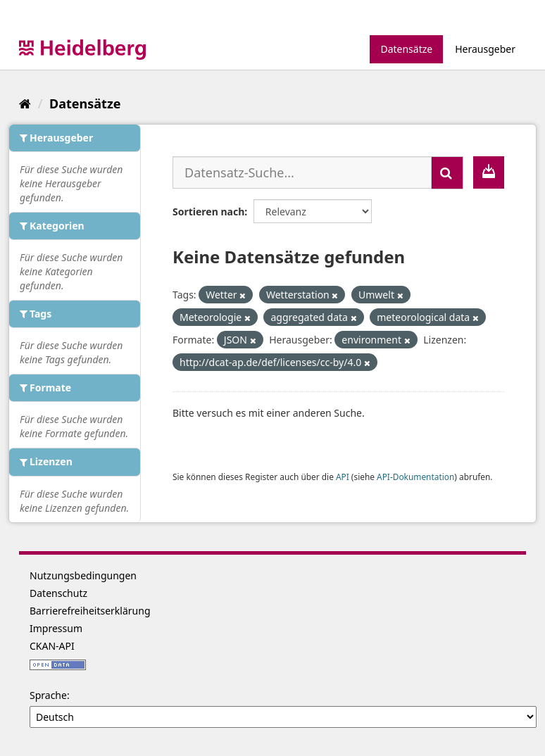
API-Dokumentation (415, 477)
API (343, 477)
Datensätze (406, 49)
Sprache (48, 695)
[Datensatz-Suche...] (302, 172)
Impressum (56, 628)
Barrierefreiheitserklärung (90, 611)
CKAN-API (52, 646)
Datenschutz (58, 593)
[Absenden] (447, 173)
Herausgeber (485, 49)
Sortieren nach (208, 212)
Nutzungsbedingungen (83, 575)
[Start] (25, 103)
